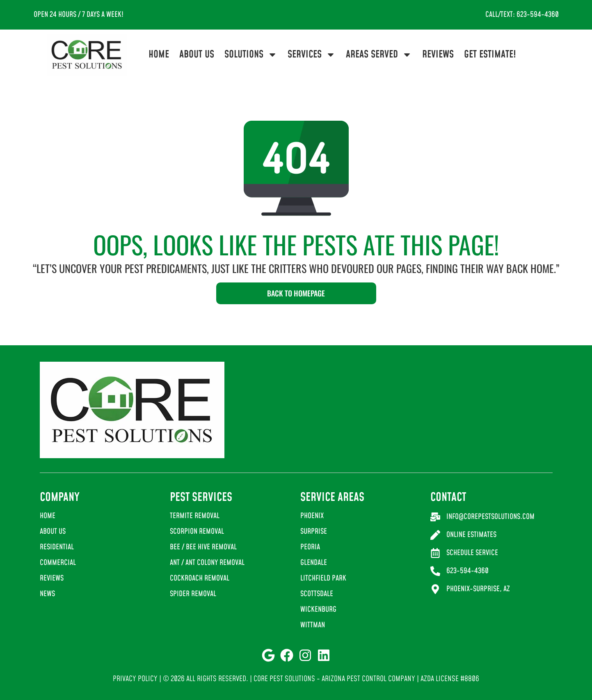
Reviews (438, 55)
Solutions (251, 55)
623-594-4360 (467, 571)
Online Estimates (471, 535)
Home (159, 55)
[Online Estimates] (435, 535)
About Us (197, 55)
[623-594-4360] (435, 571)
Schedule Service (472, 553)
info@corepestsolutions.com (490, 517)
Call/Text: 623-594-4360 (522, 15)
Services (312, 55)
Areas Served (379, 55)
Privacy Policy (135, 679)
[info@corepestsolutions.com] (435, 517)
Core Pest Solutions (284, 679)
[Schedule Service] (435, 553)
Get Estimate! (490, 55)
